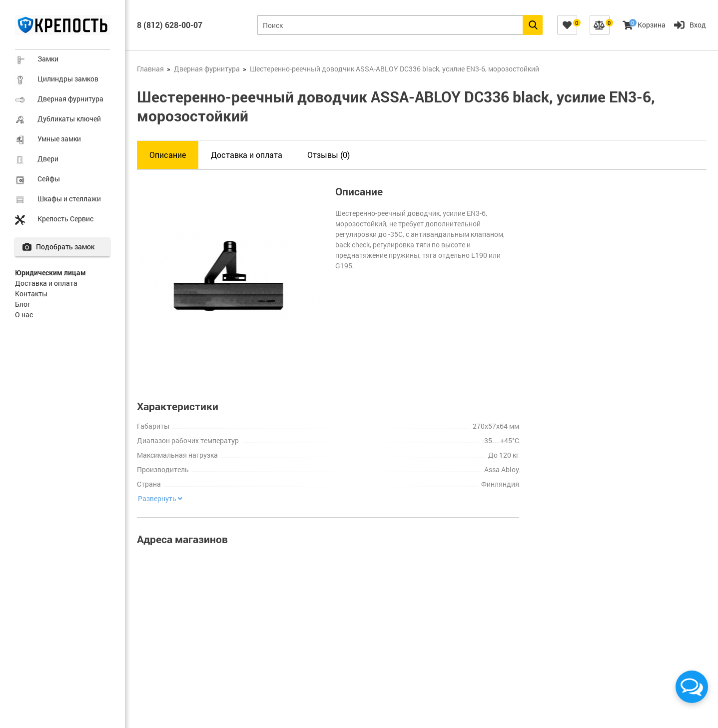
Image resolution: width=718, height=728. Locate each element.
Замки (48, 59)
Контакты (31, 294)
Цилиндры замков (68, 79)
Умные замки (59, 139)
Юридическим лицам (50, 273)
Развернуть (159, 499)
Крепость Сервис (65, 219)
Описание (168, 155)
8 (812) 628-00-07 (170, 25)
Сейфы (49, 179)
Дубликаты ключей (69, 119)
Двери (48, 159)
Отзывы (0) (329, 155)
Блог (23, 304)
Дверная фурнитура (70, 99)
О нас (24, 315)
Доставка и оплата (46, 283)
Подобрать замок (68, 247)
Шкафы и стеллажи (69, 199)
